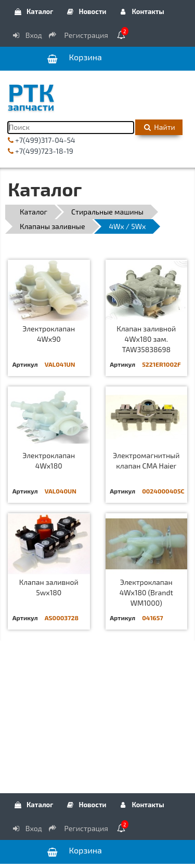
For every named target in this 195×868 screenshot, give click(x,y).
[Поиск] (71, 128)
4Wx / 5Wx (127, 226)
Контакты (141, 11)
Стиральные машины (107, 212)
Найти (159, 127)
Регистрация (79, 35)
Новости (86, 11)
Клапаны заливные (52, 226)
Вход (27, 35)
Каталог (33, 11)
